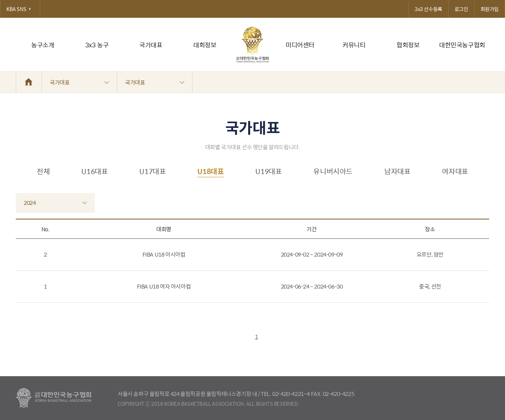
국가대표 (151, 45)
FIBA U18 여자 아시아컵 (164, 286)
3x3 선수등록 (428, 9)
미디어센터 (300, 45)
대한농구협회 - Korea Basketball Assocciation (53, 398)
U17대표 (152, 171)
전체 (43, 171)
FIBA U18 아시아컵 (164, 254)
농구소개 (43, 45)
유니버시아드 (333, 171)
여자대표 (455, 171)
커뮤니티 (354, 45)
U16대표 (94, 171)
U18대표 (210, 171)
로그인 (461, 9)
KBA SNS (20, 9)
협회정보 (408, 45)
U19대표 (268, 171)
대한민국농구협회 (462, 45)
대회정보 (205, 45)
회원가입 (490, 9)
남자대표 (397, 171)
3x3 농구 (97, 45)
